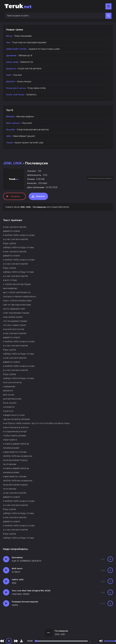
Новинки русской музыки (101, 178)
